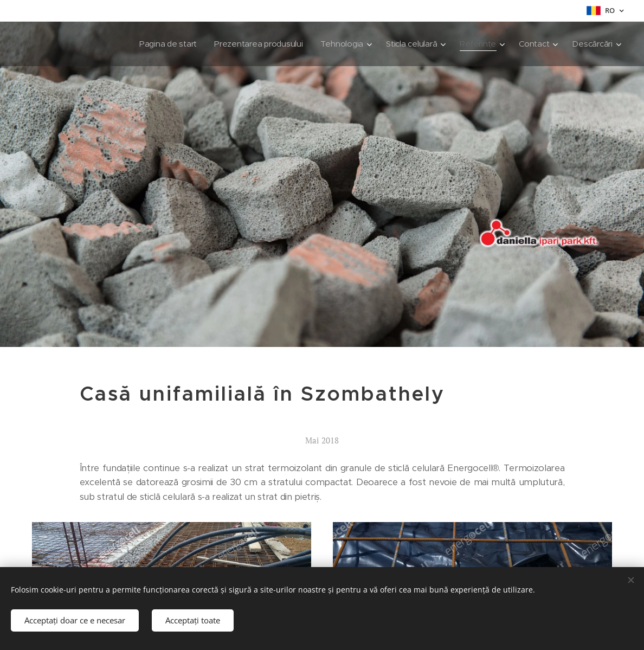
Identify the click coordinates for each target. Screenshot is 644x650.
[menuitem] (160, 44)
